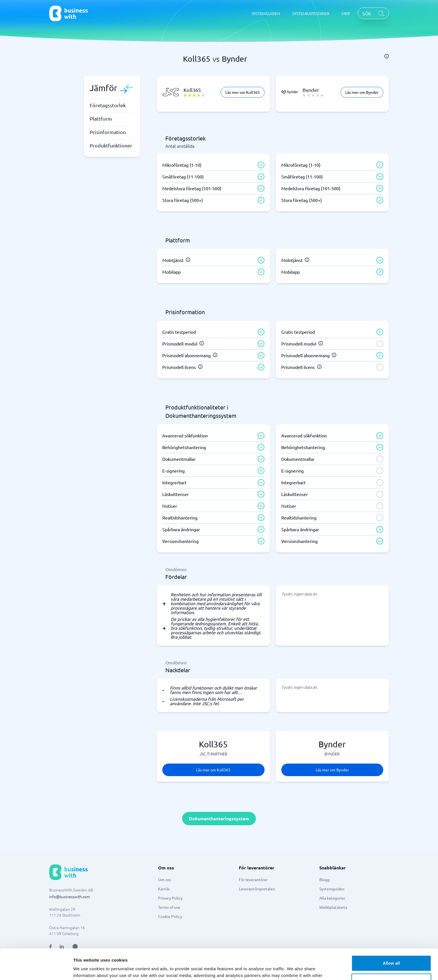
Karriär (164, 889)
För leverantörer (253, 879)
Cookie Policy (170, 916)
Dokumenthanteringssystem (219, 818)
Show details (86, 969)
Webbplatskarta (333, 907)
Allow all (391, 935)
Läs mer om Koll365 (243, 92)
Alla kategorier (332, 898)
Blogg (324, 879)
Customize (391, 953)
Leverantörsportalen (257, 889)
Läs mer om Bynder (362, 92)
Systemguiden (332, 889)
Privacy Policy (170, 898)
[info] (387, 56)
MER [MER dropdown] (346, 13)
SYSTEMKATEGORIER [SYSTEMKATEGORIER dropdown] (311, 13)
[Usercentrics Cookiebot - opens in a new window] (36, 969)
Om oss (165, 879)
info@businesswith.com (70, 896)
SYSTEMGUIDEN (266, 13)
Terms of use (169, 907)
